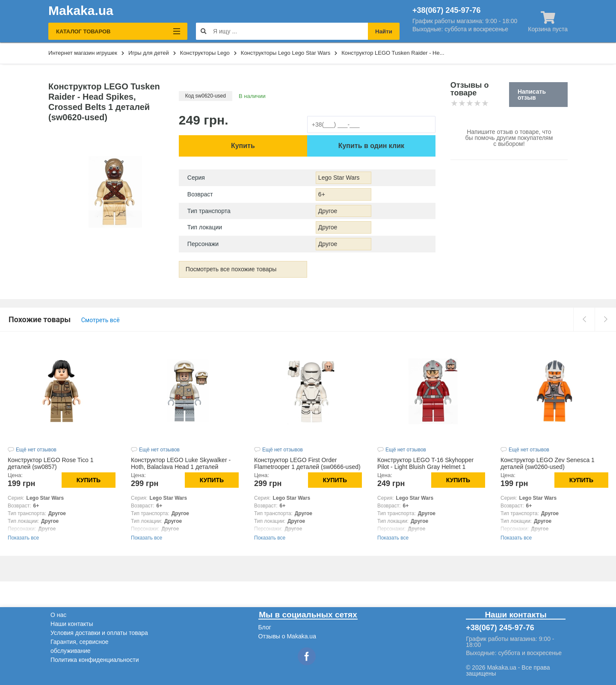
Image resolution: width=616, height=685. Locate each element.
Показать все (23, 538)
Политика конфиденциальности (95, 660)
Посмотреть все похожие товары (231, 269)
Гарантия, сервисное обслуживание (80, 646)
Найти (384, 31)
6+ (322, 194)
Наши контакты (72, 624)
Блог (265, 627)
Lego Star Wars (339, 178)
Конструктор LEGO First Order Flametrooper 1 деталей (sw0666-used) (307, 463)
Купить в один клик (371, 146)
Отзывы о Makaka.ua (287, 636)
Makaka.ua (81, 11)
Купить (243, 146)
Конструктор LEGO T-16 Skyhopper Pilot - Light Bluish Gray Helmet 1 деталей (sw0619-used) (425, 467)
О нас (58, 615)
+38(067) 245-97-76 (447, 10)
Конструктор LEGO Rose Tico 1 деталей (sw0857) (50, 463)
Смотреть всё (101, 320)
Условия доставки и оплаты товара (99, 633)
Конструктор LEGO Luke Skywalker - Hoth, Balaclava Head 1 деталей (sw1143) (181, 467)
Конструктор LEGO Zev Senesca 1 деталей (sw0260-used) (548, 463)
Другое (328, 211)
